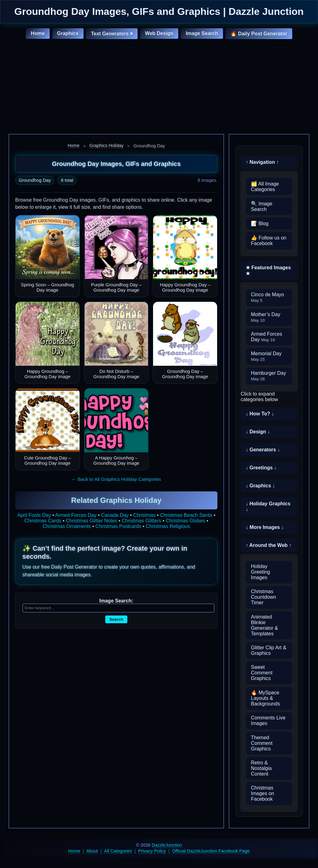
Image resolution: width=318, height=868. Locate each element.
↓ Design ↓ (258, 432)
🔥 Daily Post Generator (259, 34)
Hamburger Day (268, 376)
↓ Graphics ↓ (260, 486)
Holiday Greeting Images (260, 572)
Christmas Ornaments (67, 526)
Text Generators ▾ (112, 34)
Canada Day (115, 515)
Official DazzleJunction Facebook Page (211, 851)
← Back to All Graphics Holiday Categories (116, 479)
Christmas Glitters (141, 521)
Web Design (159, 33)
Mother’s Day (266, 317)
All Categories (118, 851)
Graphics (68, 33)
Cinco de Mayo (268, 297)
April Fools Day (34, 515)
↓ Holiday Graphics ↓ (268, 506)
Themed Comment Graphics (262, 743)
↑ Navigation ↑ (262, 162)
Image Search (202, 33)
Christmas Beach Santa (186, 515)
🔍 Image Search (262, 206)
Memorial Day (266, 356)
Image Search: (116, 601)
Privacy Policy (152, 851)
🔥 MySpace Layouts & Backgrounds (265, 698)
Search (116, 619)
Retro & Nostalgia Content (261, 768)
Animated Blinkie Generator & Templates (264, 625)
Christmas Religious (168, 526)
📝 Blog (260, 224)
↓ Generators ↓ (263, 450)
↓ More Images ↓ (265, 527)
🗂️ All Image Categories (265, 187)
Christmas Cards (43, 521)
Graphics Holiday (107, 145)
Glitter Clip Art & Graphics (269, 650)
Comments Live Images (268, 720)
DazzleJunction (167, 845)
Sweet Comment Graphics (262, 673)
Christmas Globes (185, 521)
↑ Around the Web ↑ (269, 545)
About (92, 851)
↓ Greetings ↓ (261, 468)
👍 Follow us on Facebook (269, 241)
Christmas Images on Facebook (263, 793)
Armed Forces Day (76, 515)
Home (38, 33)
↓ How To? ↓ (260, 414)
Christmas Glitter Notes (91, 521)
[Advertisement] (159, 87)
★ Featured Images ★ (268, 271)
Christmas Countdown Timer (263, 597)
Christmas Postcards (118, 526)
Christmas (144, 515)
